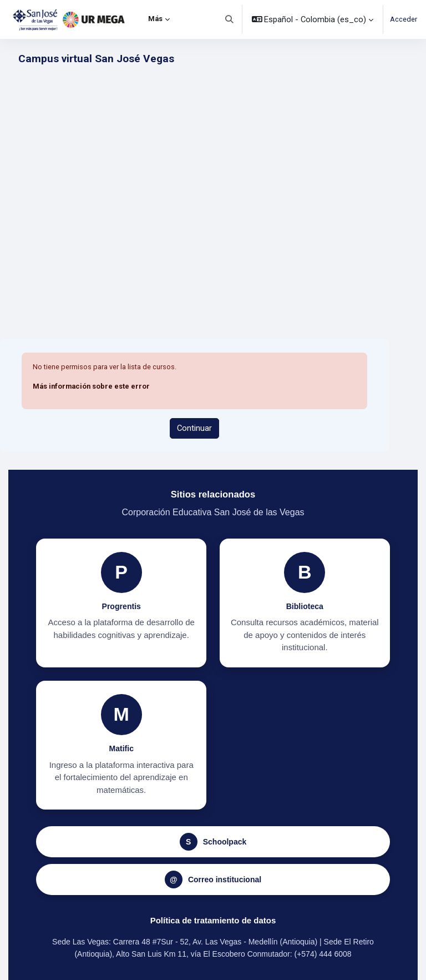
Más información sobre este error (91, 386)
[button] (229, 19)
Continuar (194, 428)
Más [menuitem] (155, 19)
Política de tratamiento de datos (213, 920)
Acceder (404, 19)
